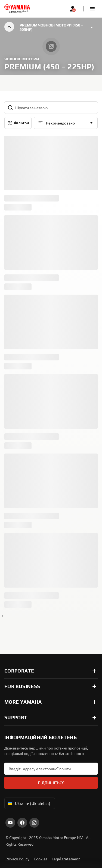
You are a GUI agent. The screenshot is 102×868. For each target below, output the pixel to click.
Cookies (41, 859)
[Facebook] (22, 823)
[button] (92, 9)
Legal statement (66, 859)
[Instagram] (34, 823)
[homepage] (17, 9)
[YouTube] (10, 823)
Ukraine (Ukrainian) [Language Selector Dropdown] (29, 803)
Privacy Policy (17, 859)
